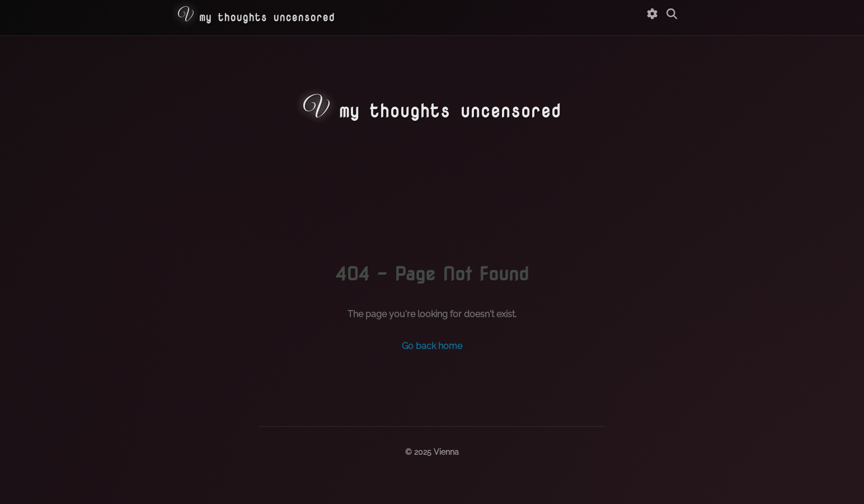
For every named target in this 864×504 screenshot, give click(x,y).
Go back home (432, 346)
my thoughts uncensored (256, 17)
